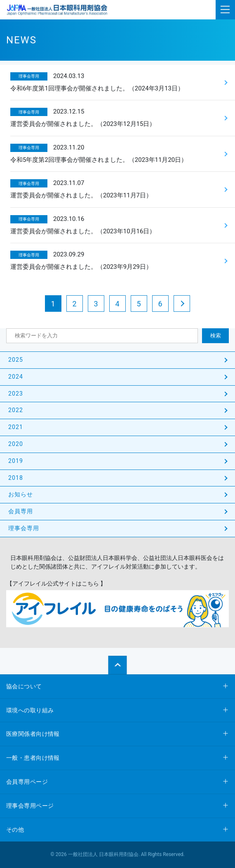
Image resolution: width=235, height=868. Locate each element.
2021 (16, 427)
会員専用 (21, 511)
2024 (16, 377)
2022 (16, 410)
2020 (16, 444)
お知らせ (21, 494)
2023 (16, 394)
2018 (16, 478)
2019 (16, 461)
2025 (16, 360)
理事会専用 (24, 528)
